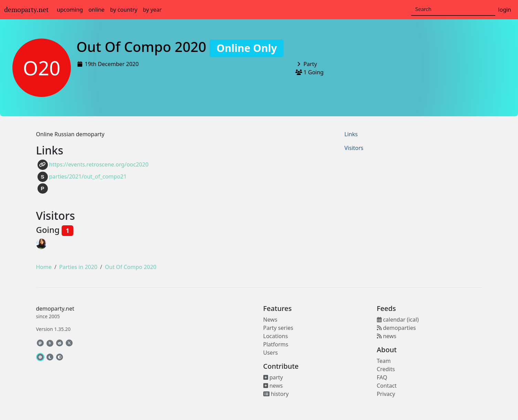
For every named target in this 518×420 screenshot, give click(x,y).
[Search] (453, 9)
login (505, 10)
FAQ (382, 377)
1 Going (314, 72)
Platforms (276, 344)
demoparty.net (26, 10)
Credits (386, 369)
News (270, 320)
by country (124, 10)
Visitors (354, 148)
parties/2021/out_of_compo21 (82, 177)
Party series (278, 328)
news (273, 386)
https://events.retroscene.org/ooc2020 (93, 165)
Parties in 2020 (78, 267)
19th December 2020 (112, 64)
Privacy (386, 394)
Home (44, 267)
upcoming (70, 10)
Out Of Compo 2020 (180, 47)
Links (351, 134)
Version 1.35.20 (53, 329)
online (97, 10)
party (273, 377)
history (276, 394)
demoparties (397, 328)
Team (384, 361)
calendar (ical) (398, 320)
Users (271, 353)
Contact (387, 386)
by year (152, 10)
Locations (276, 336)
